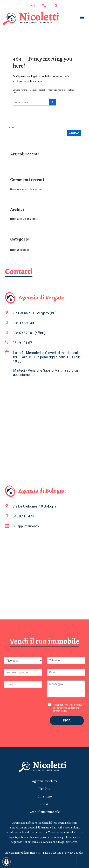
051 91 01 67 (44, 6)
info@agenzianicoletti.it (33, 6)
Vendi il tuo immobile (44, 812)
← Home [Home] (32, 90)
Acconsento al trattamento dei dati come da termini (67, 708)
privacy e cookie (74, 853)
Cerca (11, 128)
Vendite (45, 789)
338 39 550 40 (23, 323)
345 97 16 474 (56, 6)
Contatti (44, 804)
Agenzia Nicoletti (44, 781)
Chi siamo (45, 796)
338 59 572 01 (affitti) (29, 333)
